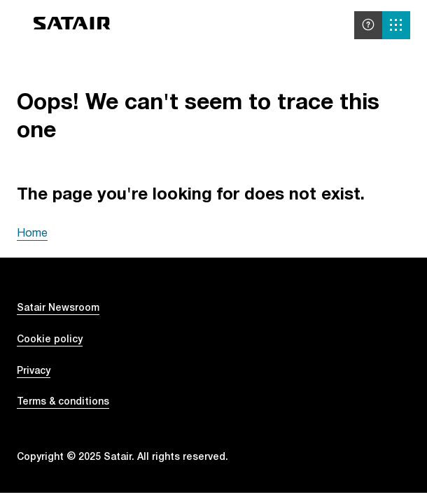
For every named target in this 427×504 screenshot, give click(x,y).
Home (32, 232)
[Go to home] (72, 26)
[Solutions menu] (396, 25)
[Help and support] (368, 25)
